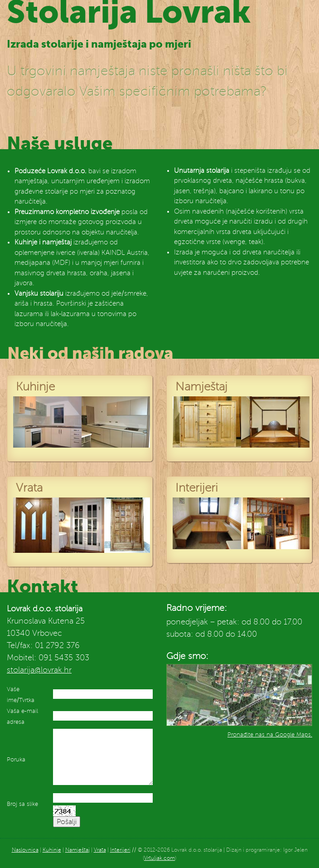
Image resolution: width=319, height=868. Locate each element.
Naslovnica (25, 850)
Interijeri (120, 850)
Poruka (16, 760)
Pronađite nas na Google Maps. (270, 735)
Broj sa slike (22, 804)
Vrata (100, 850)
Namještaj (77, 850)
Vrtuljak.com (159, 858)
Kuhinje (52, 850)
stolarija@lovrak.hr (39, 670)
